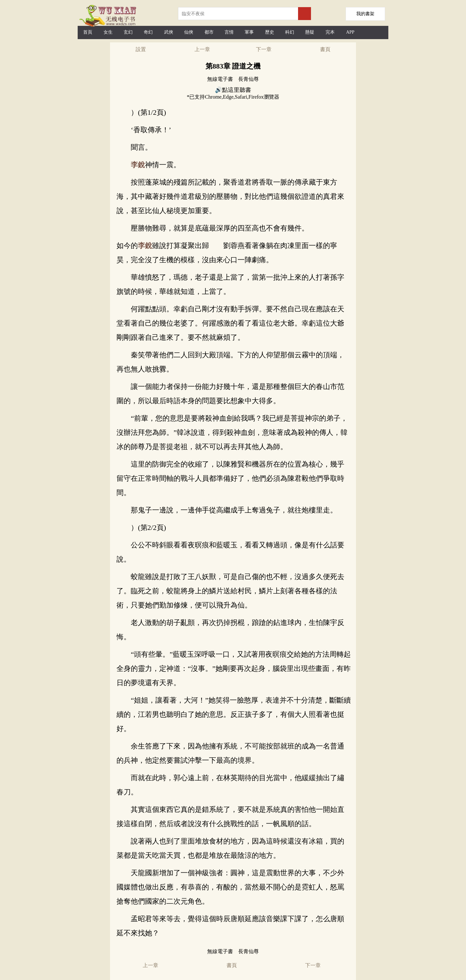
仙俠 (189, 32)
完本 (330, 32)
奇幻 (148, 32)
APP (350, 32)
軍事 (249, 32)
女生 (108, 32)
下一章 (264, 49)
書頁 (325, 49)
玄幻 (128, 32)
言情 (229, 32)
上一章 (202, 49)
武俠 (169, 32)
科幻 (290, 32)
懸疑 (310, 32)
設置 (141, 49)
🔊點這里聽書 (233, 90)
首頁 (88, 32)
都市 (209, 32)
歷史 (270, 32)
